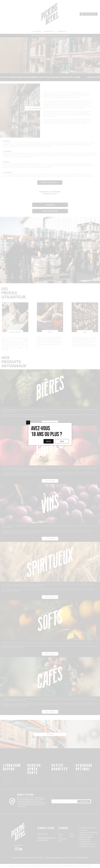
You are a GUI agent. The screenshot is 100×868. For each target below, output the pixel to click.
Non (49, 441)
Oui (62, 441)
